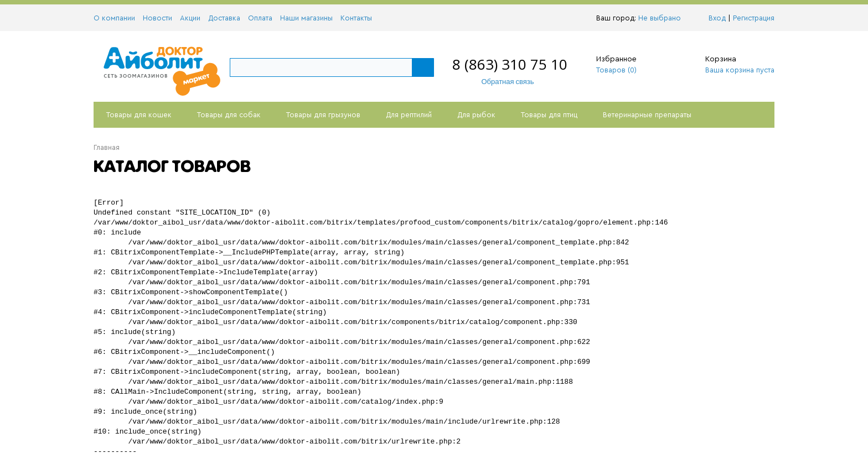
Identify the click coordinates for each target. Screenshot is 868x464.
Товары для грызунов (323, 115)
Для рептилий (409, 115)
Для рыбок (476, 115)
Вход (717, 18)
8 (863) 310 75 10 (510, 64)
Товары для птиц (549, 115)
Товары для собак (229, 115)
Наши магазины (306, 18)
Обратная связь (502, 81)
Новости (157, 18)
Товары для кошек (139, 115)
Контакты (356, 18)
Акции (190, 18)
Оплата (260, 18)
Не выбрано (663, 18)
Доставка (224, 18)
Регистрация (754, 18)
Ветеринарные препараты (647, 115)
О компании (114, 18)
